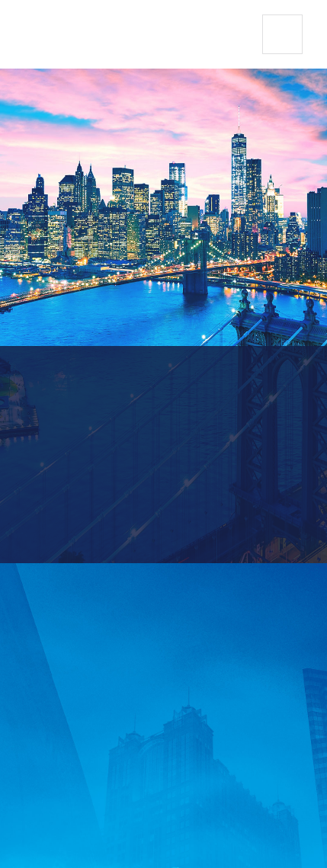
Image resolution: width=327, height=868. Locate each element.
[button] (282, 35)
